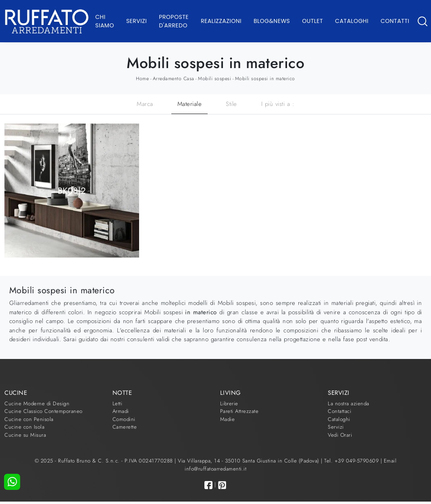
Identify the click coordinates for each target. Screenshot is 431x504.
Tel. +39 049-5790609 (352, 461)
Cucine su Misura (25, 435)
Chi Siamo (105, 21)
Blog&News (272, 21)
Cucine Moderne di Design (37, 403)
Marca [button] (145, 104)
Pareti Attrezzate (239, 411)
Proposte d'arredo (174, 21)
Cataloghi (352, 21)
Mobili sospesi (214, 79)
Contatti (395, 21)
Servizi (136, 21)
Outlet (312, 21)
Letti (118, 403)
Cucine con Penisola (29, 419)
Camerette (125, 427)
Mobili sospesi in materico (265, 79)
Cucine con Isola (24, 427)
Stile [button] (231, 104)
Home (142, 79)
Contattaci (339, 411)
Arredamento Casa (174, 79)
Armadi (121, 411)
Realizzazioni (221, 21)
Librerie (229, 403)
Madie (228, 419)
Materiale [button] (190, 104)
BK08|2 (72, 190)
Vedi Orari (340, 435)
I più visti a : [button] (278, 104)
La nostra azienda (349, 403)
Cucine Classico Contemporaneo (44, 411)
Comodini (124, 419)
